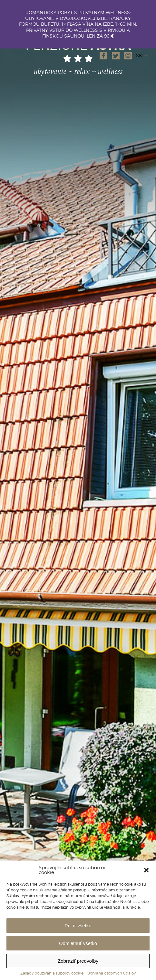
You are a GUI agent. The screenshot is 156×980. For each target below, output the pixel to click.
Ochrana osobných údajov (111, 973)
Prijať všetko (78, 926)
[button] (146, 870)
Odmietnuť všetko (78, 943)
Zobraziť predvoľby (78, 961)
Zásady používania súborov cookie (52, 973)
